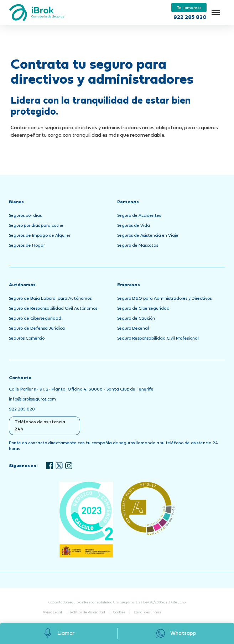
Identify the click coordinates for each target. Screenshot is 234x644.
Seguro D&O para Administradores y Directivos (164, 299)
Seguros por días (25, 216)
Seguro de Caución (136, 319)
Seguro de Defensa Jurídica (37, 329)
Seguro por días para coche (36, 226)
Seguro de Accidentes (139, 216)
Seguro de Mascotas (138, 246)
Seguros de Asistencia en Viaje (148, 236)
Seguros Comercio (27, 339)
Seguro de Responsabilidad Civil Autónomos (53, 309)
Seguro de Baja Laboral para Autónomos (50, 299)
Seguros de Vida (134, 226)
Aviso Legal (52, 612)
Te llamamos (189, 8)
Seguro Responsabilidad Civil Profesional (158, 339)
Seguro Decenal (133, 329)
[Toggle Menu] (216, 12)
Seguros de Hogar (27, 246)
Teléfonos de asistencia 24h (40, 426)
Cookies (119, 612)
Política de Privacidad (88, 612)
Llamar (58, 633)
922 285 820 (190, 18)
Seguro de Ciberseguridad (35, 319)
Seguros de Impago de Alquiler (40, 236)
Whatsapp (176, 633)
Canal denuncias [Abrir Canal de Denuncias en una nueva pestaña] (148, 612)
